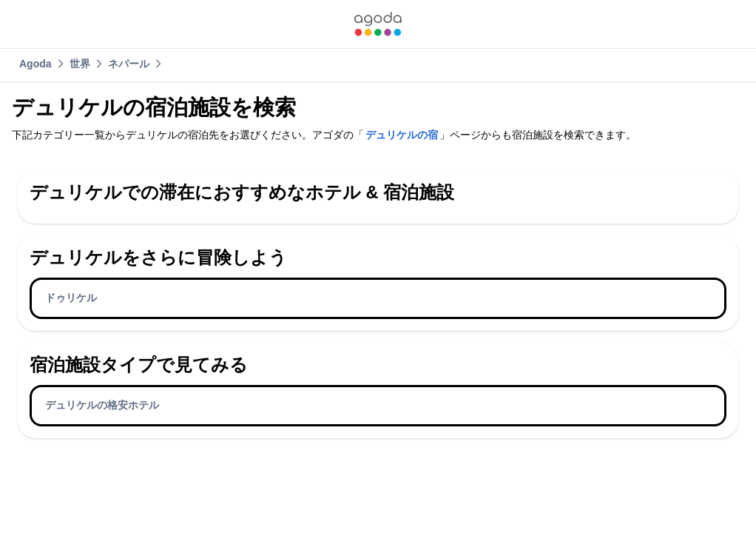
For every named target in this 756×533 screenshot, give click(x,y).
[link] (378, 24)
